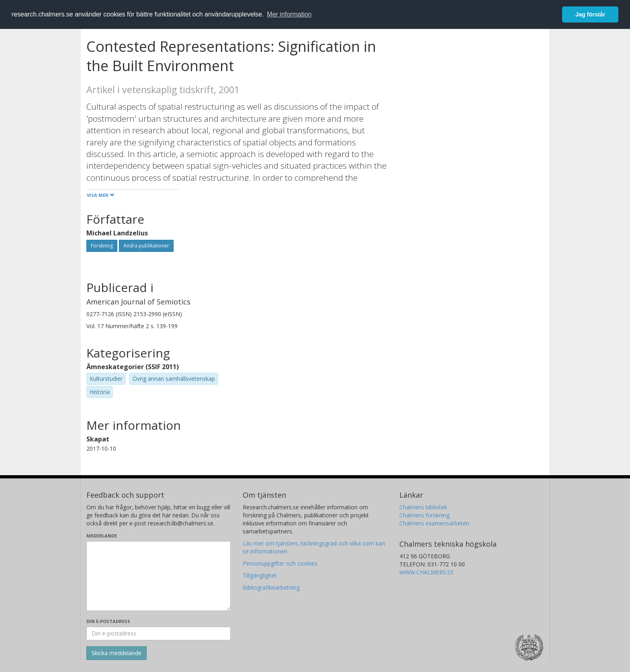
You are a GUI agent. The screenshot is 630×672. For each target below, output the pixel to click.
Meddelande (102, 536)
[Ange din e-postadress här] (159, 633)
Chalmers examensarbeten (434, 523)
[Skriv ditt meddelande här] (159, 576)
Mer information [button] (289, 14)
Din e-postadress (108, 621)
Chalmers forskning (424, 515)
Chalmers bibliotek (423, 507)
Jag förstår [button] (590, 14)
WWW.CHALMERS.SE (426, 572)
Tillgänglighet (260, 575)
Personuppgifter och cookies (280, 563)
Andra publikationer (146, 246)
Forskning (102, 246)
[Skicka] (117, 653)
